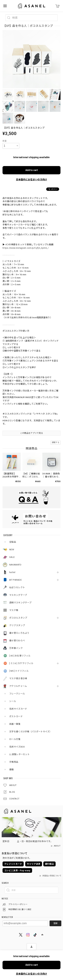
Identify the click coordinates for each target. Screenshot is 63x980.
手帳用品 (14, 762)
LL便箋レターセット (19, 754)
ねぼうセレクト (17, 587)
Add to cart (32, 170)
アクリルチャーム (18, 686)
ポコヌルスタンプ (18, 618)
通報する (56, 442)
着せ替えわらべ (17, 641)
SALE (12, 557)
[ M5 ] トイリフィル (19, 671)
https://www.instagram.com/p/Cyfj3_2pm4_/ (26, 248)
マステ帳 (14, 610)
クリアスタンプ (17, 625)
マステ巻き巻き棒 (18, 678)
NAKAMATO (15, 565)
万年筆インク (16, 648)
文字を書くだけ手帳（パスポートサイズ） (30, 732)
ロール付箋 (15, 739)
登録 (55, 923)
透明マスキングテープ (20, 603)
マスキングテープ (18, 595)
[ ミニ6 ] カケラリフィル (21, 663)
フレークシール (17, 694)
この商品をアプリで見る (32, 433)
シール (13, 701)
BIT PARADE (15, 580)
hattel (12, 572)
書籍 (12, 770)
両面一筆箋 (15, 724)
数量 (5, 141)
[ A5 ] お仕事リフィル (20, 656)
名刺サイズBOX (17, 747)
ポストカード (16, 716)
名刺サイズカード (18, 709)
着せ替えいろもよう (19, 633)
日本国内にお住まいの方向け (32, 180)
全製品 (13, 542)
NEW (12, 550)
